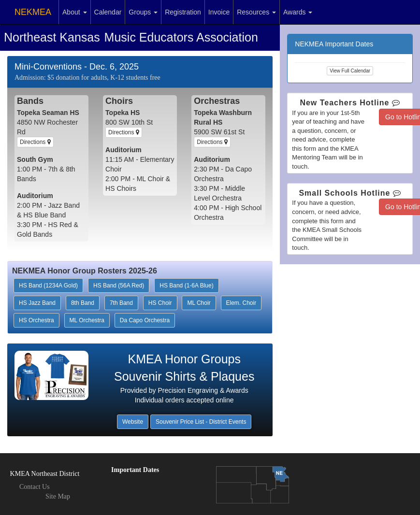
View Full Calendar (350, 71)
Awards (298, 12)
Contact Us (35, 487)
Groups (143, 12)
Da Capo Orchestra (145, 320)
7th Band (121, 303)
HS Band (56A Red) (119, 286)
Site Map (58, 496)
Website (133, 422)
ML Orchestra (87, 320)
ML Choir (199, 303)
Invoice (219, 12)
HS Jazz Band (37, 303)
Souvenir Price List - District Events (201, 422)
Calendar (108, 12)
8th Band (83, 303)
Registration (183, 12)
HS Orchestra (36, 320)
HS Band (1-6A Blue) (186, 286)
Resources (256, 12)
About (74, 12)
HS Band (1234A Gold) (48, 286)
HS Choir (160, 303)
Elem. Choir (241, 303)
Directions (35, 142)
